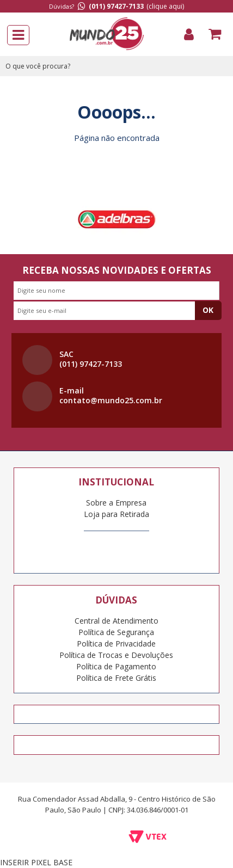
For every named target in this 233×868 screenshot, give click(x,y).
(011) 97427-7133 (116, 6)
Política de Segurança (116, 632)
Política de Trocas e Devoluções (116, 655)
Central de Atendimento (116, 621)
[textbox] (116, 66)
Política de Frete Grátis (116, 678)
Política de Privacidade (116, 644)
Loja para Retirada (116, 514)
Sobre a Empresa (116, 503)
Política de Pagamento (116, 666)
